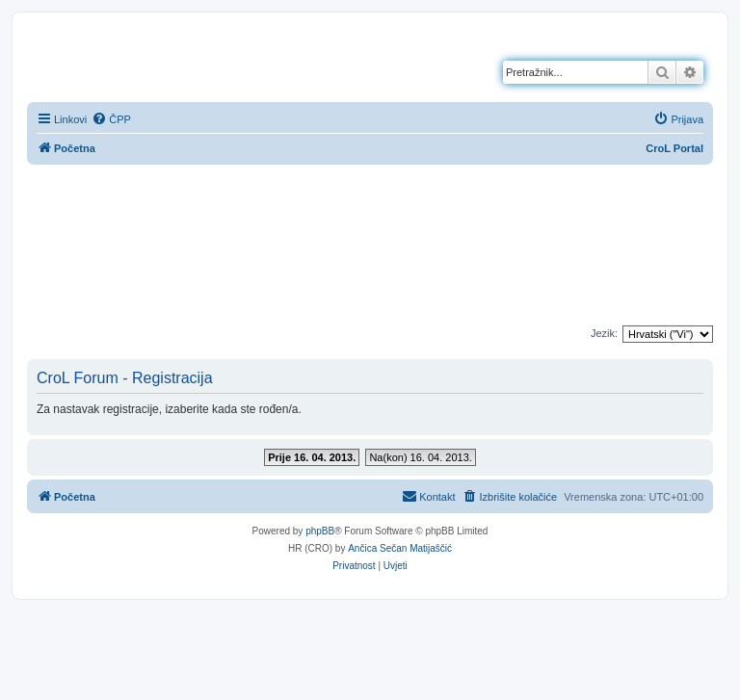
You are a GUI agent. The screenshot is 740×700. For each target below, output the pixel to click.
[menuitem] (111, 119)
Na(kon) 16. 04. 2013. (420, 457)
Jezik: (604, 333)
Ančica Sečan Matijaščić (400, 548)
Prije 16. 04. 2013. (312, 457)
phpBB (320, 531)
